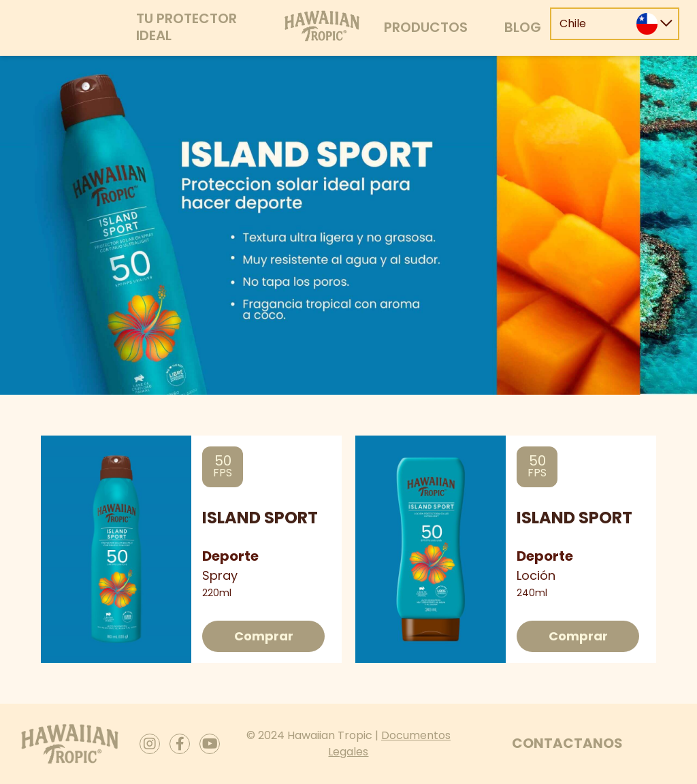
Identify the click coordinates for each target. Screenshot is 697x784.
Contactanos (567, 743)
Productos (426, 27)
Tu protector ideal (187, 27)
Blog (523, 27)
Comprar (264, 636)
